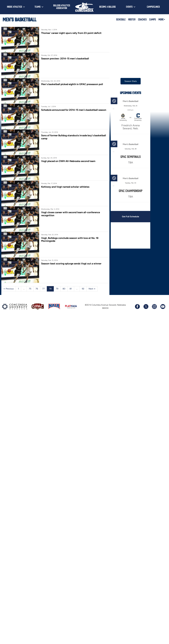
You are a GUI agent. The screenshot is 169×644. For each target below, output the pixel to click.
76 (37, 289)
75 (30, 289)
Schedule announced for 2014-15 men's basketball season (74, 110)
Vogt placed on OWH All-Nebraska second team (68, 161)
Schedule (121, 19)
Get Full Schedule (131, 217)
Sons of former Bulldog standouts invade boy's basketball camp (74, 137)
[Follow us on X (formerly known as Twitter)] (146, 307)
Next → (92, 289)
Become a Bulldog (107, 7)
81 (71, 289)
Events (129, 7)
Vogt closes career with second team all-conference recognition (71, 214)
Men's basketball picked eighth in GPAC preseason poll (72, 84)
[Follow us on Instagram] (154, 307)
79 (57, 289)
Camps (153, 19)
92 (83, 289)
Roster (132, 19)
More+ (162, 19)
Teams (38, 7)
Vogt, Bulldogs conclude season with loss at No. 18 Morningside (70, 239)
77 (44, 289)
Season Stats (131, 81)
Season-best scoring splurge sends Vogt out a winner (71, 264)
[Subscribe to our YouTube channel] (163, 307)
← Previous (9, 289)
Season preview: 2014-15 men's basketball (65, 59)
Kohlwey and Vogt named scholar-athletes (65, 187)
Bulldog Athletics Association (62, 7)
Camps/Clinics (153, 7)
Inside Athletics (15, 7)
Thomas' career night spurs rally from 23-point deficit (71, 33)
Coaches (142, 19)
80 (64, 289)
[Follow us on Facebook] (137, 307)
